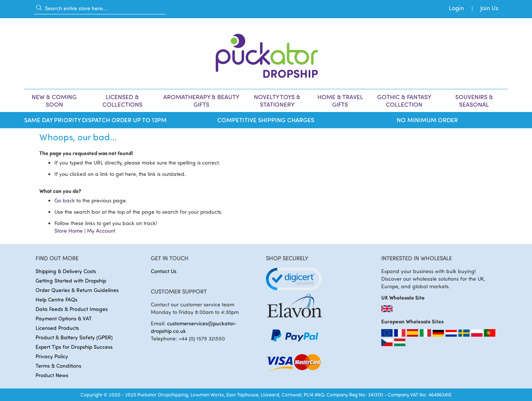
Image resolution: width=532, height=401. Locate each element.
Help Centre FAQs (56, 299)
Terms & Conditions (58, 366)
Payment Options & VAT (64, 318)
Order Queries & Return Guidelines (77, 290)
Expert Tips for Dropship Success (74, 347)
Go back (65, 200)
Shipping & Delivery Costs (66, 271)
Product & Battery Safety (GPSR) (74, 337)
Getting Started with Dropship (71, 281)
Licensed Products (57, 328)
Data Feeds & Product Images (72, 309)
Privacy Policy (52, 356)
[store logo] (266, 54)
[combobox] (100, 8)
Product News (52, 375)
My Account (101, 231)
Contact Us (164, 271)
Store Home (69, 231)
